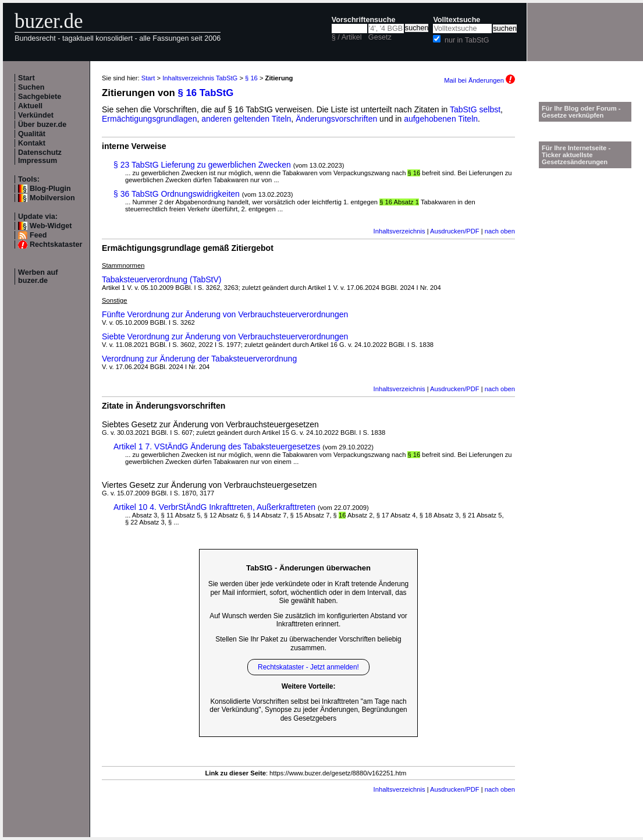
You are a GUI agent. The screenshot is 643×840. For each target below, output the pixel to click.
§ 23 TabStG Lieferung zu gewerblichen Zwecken (202, 165)
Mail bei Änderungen (479, 80)
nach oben (500, 231)
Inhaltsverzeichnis (399, 231)
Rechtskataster (56, 244)
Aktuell (30, 106)
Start (26, 78)
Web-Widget (51, 226)
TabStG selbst (475, 109)
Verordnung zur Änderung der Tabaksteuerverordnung (199, 359)
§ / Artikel (347, 37)
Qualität (32, 134)
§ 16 (251, 78)
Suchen (31, 87)
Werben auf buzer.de (38, 277)
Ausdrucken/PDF (455, 231)
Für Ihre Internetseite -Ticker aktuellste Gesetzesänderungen (576, 155)
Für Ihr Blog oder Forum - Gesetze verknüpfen (581, 112)
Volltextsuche (457, 20)
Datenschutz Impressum (40, 157)
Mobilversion (52, 198)
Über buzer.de (42, 125)
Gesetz (380, 37)
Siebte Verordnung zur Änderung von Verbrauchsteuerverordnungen (225, 336)
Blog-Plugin (50, 189)
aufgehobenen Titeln (441, 119)
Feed (38, 235)
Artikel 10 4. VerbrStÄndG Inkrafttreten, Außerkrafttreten (214, 507)
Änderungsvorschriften (336, 119)
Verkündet (36, 115)
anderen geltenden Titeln (246, 119)
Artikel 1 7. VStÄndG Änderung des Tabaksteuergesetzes (217, 446)
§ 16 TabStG (206, 93)
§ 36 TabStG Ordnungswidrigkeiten (177, 194)
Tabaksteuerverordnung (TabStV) (161, 279)
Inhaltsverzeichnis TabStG (200, 78)
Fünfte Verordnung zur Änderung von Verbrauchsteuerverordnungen (225, 314)
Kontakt (32, 143)
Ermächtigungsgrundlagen (149, 119)
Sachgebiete (40, 97)
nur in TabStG (467, 40)
